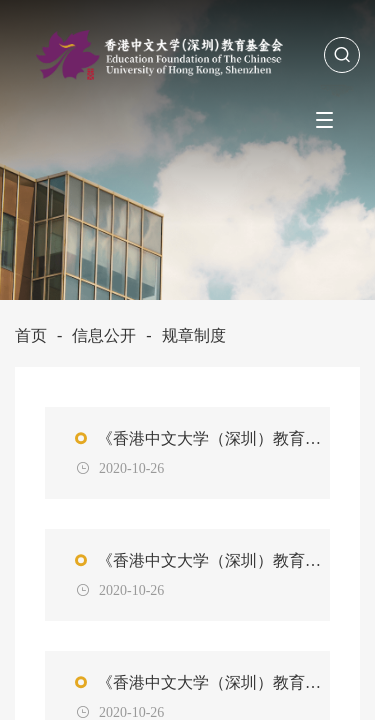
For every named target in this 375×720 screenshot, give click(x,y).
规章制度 (194, 335)
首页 (31, 335)
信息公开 (104, 335)
